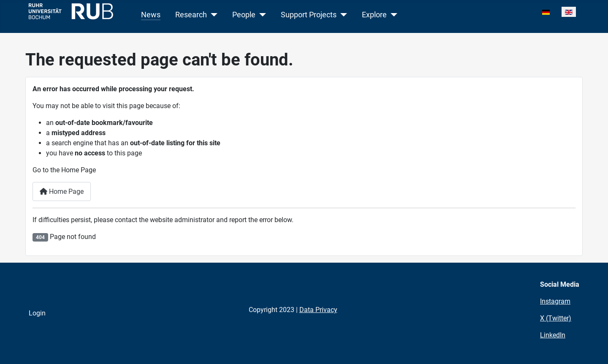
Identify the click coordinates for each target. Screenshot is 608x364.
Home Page (62, 192)
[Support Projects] (342, 15)
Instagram (555, 301)
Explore (374, 15)
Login (37, 313)
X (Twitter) (556, 318)
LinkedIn (553, 335)
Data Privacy (318, 310)
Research (191, 15)
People (244, 15)
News (151, 15)
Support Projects (309, 15)
